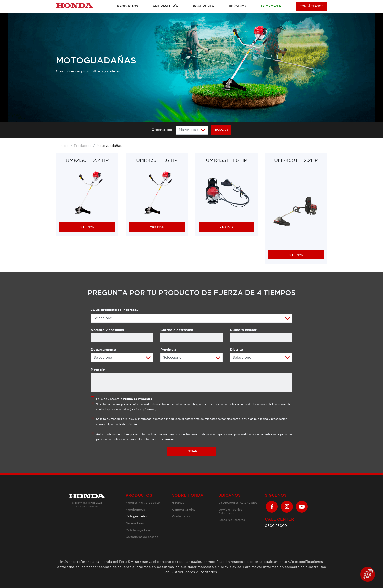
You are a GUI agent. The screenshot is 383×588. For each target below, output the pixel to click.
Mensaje (98, 370)
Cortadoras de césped (142, 537)
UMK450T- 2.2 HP (87, 160)
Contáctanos (181, 517)
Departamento (103, 350)
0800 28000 (276, 526)
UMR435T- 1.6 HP (226, 160)
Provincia (168, 350)
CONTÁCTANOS (311, 6)
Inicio (64, 146)
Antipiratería (165, 6)
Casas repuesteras (232, 520)
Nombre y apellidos (107, 330)
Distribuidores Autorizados (238, 503)
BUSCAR (221, 130)
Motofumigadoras (138, 530)
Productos (128, 6)
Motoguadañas (136, 517)
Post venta (203, 6)
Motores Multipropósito (143, 503)
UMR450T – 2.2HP (296, 161)
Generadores (135, 523)
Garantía (178, 503)
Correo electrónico (177, 330)
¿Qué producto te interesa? (115, 310)
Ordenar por (162, 130)
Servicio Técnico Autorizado (230, 511)
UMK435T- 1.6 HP (157, 160)
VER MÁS (87, 227)
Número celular (243, 330)
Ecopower (271, 6)
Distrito (236, 350)
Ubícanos (238, 6)
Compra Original (184, 510)
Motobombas (135, 510)
